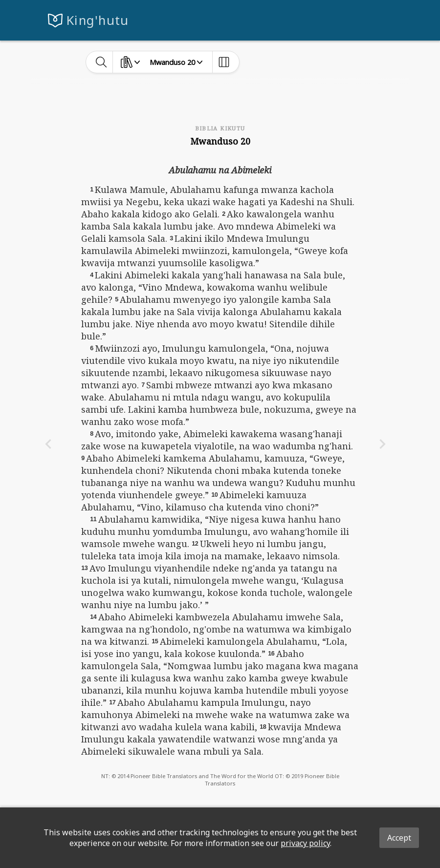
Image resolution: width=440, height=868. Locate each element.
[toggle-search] (101, 62)
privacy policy (305, 843)
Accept (399, 838)
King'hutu (98, 20)
